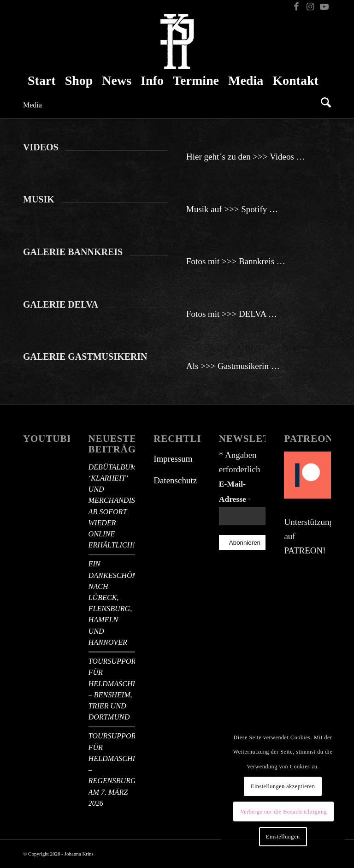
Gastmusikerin (243, 366)
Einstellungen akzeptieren (283, 786)
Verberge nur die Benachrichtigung (283, 812)
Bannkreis (257, 261)
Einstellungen (283, 837)
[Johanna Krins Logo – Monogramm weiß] (177, 42)
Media (32, 105)
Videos (282, 157)
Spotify (254, 209)
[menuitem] (42, 81)
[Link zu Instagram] (310, 7)
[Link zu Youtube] (324, 7)
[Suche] (324, 104)
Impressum (173, 459)
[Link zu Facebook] (296, 7)
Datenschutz (175, 480)
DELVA (252, 314)
